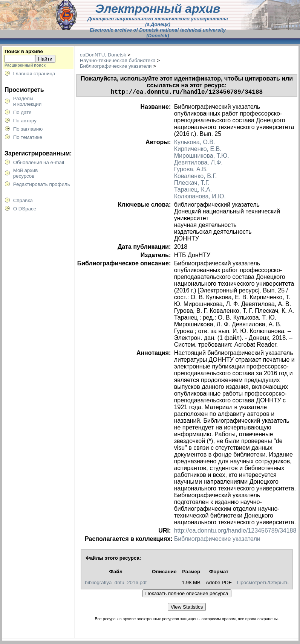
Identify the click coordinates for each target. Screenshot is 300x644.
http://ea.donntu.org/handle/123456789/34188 (235, 532)
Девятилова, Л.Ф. (198, 164)
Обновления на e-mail (39, 162)
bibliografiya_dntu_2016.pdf (116, 584)
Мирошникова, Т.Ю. (202, 157)
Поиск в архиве (24, 51)
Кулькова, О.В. (195, 144)
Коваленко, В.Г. (196, 177)
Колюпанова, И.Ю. (200, 198)
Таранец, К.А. (193, 191)
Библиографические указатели (116, 66)
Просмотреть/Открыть (263, 584)
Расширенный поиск (25, 65)
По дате (22, 112)
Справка (23, 200)
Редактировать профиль (42, 184)
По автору (25, 121)
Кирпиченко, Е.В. (198, 150)
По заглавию (28, 129)
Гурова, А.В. (191, 171)
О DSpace (25, 209)
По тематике (28, 137)
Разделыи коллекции (28, 101)
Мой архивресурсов (26, 173)
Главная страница (34, 74)
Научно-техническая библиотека (118, 60)
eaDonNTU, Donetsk (103, 55)
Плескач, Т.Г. (192, 184)
